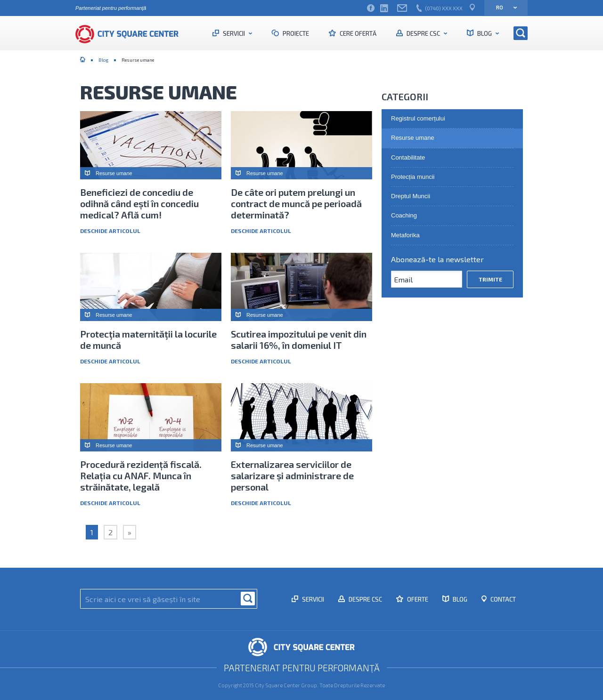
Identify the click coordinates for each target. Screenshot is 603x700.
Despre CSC (423, 33)
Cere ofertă (357, 33)
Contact (502, 599)
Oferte (417, 599)
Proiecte (295, 33)
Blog (485, 33)
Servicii (234, 33)
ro (503, 7)
